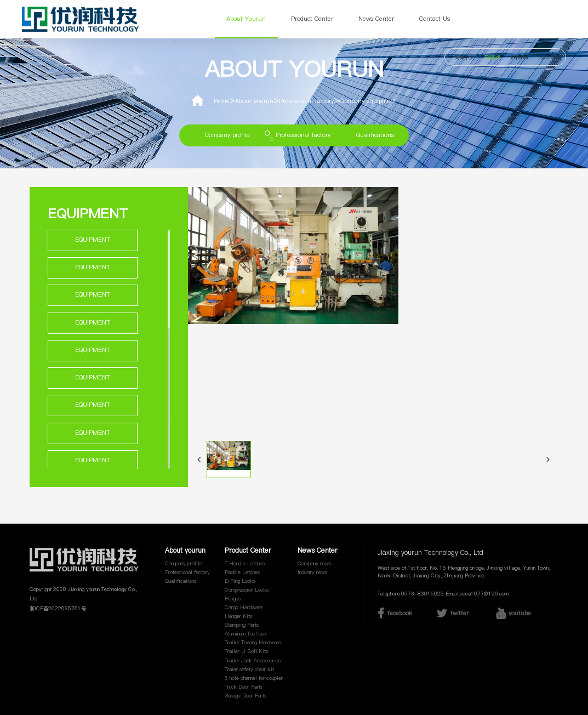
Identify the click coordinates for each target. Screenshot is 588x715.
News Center (376, 19)
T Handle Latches (245, 563)
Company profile (227, 135)
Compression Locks (247, 590)
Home (222, 101)
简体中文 (464, 57)
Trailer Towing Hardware (253, 642)
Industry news (312, 572)
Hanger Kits (238, 616)
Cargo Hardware (244, 607)
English (492, 57)
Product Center (312, 19)
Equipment (93, 240)
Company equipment (368, 101)
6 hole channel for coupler (254, 678)
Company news (314, 563)
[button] (199, 459)
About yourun (246, 19)
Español (520, 57)
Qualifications (375, 135)
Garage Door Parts (246, 696)
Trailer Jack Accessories (253, 660)
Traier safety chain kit (249, 669)
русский (547, 57)
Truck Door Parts (244, 687)
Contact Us (435, 19)
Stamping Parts (242, 625)
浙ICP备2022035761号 (58, 608)
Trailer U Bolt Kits (246, 651)
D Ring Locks (240, 581)
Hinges (233, 598)
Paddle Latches (242, 572)
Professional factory (306, 101)
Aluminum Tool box (246, 634)
